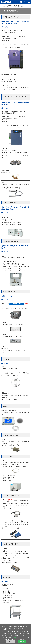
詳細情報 (6, 27)
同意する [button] (22, 641)
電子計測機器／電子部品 (14, 5)
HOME (3, 5)
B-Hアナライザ (5, 7)
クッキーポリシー (18, 637)
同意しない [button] (10, 641)
